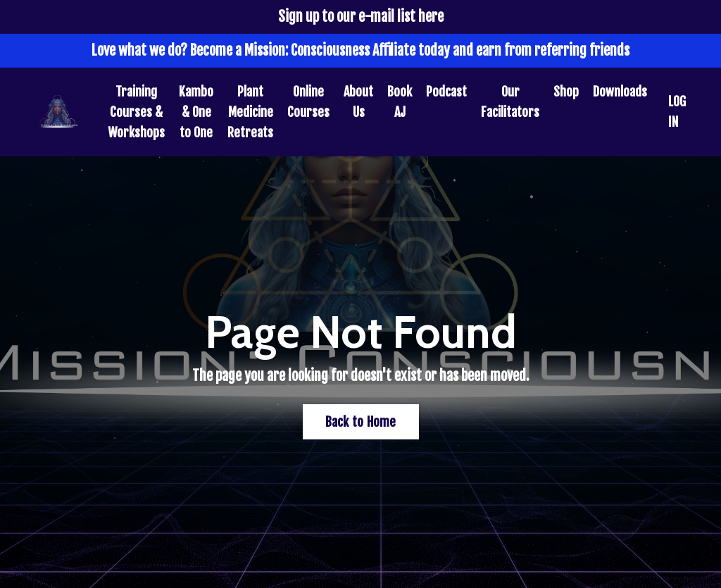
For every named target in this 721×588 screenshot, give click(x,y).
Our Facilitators (510, 102)
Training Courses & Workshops (136, 112)
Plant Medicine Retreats (250, 112)
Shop (566, 92)
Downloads (620, 92)
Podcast (446, 92)
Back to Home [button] (361, 422)
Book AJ (400, 102)
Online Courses (308, 102)
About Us (358, 102)
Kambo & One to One (196, 112)
